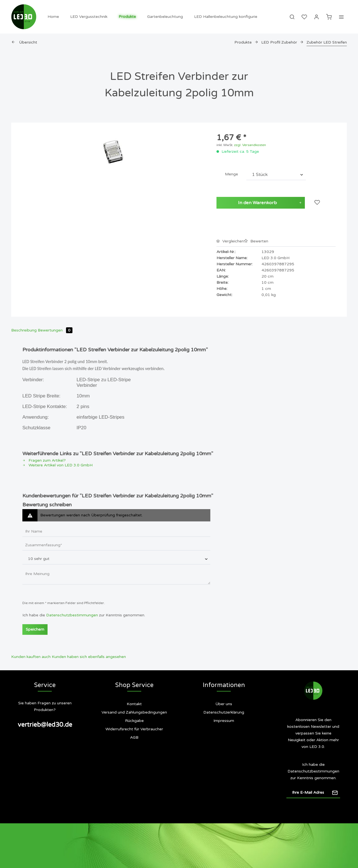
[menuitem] (53, 17)
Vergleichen (230, 241)
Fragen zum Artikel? (44, 460)
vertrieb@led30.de (45, 725)
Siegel (224, 743)
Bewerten (256, 241)
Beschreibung (24, 330)
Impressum (224, 721)
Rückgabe (134, 721)
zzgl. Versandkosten (250, 145)
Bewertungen (55, 330)
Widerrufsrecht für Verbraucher (134, 729)
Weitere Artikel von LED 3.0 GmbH (57, 465)
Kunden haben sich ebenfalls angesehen (89, 657)
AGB (134, 737)
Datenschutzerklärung (224, 712)
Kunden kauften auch (31, 657)
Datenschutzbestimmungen (72, 615)
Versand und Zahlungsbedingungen (134, 712)
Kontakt (134, 704)
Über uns (224, 704)
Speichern (35, 629)
